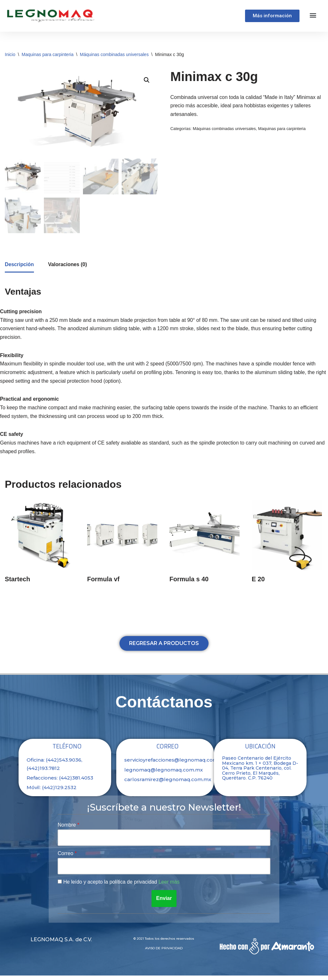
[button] (313, 15)
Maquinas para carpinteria (48, 54)
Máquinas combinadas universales (114, 54)
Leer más (170, 886)
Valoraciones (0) (68, 266)
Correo (66, 858)
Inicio (10, 54)
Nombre (67, 829)
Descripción (20, 266)
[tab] (20, 266)
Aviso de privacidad (164, 953)
